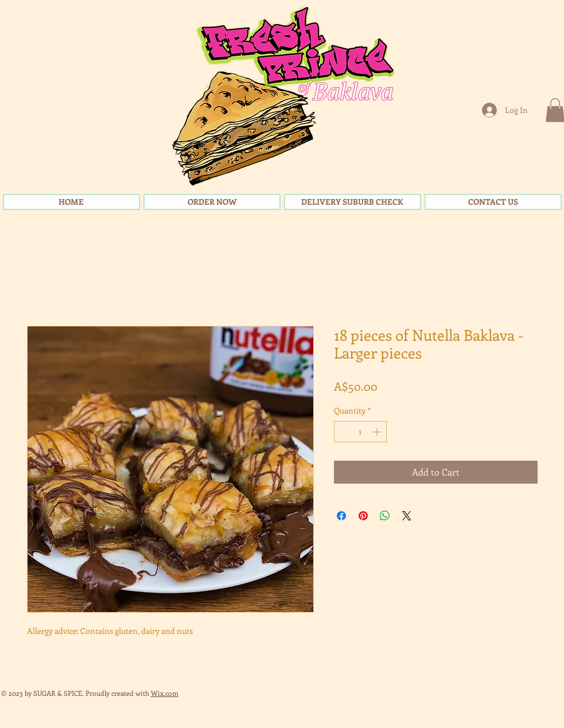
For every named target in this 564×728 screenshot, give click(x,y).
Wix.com (165, 693)
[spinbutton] (360, 432)
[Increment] (378, 432)
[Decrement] (343, 432)
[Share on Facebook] (341, 516)
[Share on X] (407, 516)
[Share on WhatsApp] (385, 516)
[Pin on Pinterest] (363, 516)
